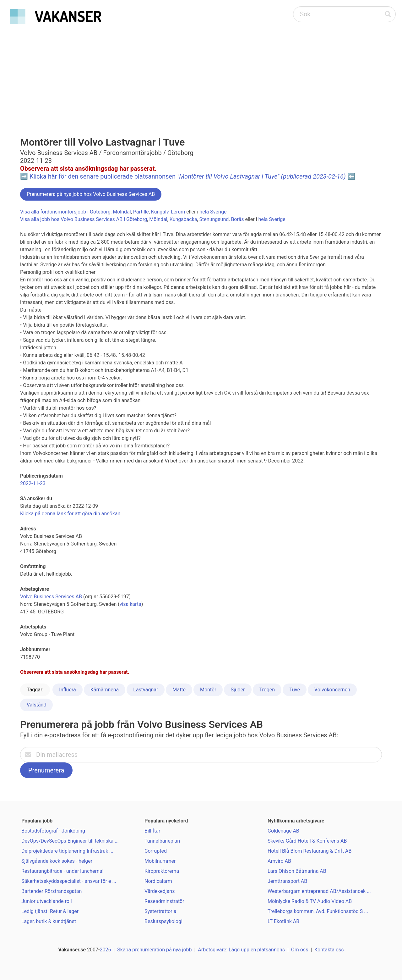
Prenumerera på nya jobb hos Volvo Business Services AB (91, 194)
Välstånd (36, 705)
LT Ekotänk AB (283, 921)
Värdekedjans (160, 891)
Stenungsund (214, 219)
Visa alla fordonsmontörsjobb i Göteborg (65, 212)
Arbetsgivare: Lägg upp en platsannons (241, 950)
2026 (106, 950)
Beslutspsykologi (163, 921)
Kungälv (160, 212)
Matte (179, 690)
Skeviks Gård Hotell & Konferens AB (307, 841)
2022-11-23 (33, 483)
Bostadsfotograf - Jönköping (53, 831)
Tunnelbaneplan (162, 841)
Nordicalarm (158, 881)
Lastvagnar (146, 690)
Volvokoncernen (332, 690)
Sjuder (238, 690)
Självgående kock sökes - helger (57, 861)
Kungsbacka (183, 219)
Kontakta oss (329, 950)
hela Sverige (213, 212)
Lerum (178, 212)
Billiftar (152, 831)
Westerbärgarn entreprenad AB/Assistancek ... (319, 891)
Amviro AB (279, 861)
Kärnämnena (105, 690)
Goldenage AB (283, 831)
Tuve (295, 690)
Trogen (267, 690)
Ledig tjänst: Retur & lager (50, 911)
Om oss (300, 950)
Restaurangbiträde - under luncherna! (62, 871)
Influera (67, 690)
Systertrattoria (160, 911)
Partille (141, 212)
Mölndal (122, 212)
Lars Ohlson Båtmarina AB (297, 871)
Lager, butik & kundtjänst (49, 921)
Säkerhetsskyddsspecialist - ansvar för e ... (69, 881)
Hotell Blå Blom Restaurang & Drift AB (310, 851)
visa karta (130, 604)
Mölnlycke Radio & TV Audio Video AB (310, 901)
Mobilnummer (160, 861)
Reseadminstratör (164, 901)
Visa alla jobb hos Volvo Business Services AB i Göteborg (84, 219)
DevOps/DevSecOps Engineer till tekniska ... (70, 841)
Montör (208, 690)
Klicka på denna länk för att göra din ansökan (70, 514)
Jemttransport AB (287, 881)
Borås (237, 219)
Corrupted (156, 851)
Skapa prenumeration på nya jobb (154, 950)
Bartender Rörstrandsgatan (52, 891)
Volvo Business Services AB (51, 597)
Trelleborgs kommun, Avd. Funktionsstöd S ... (318, 911)
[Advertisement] (201, 74)
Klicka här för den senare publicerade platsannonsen (188, 176)
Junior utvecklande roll (47, 901)
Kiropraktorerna (162, 871)
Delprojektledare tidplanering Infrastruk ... (67, 851)
